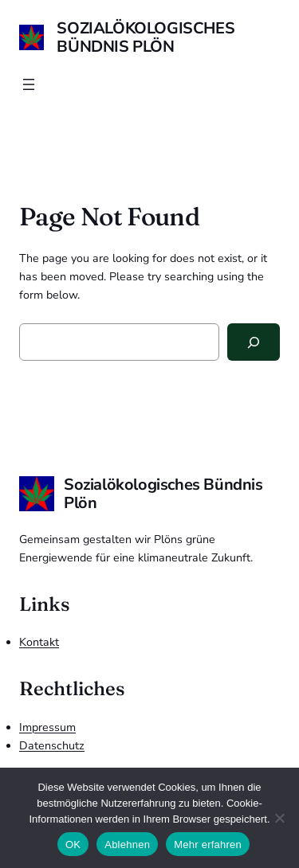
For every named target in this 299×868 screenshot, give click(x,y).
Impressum (47, 727)
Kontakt (39, 642)
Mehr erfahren (208, 845)
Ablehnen (127, 845)
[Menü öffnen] (29, 84)
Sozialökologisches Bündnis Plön (146, 37)
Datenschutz (52, 746)
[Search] (254, 342)
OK (73, 845)
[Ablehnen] (279, 818)
